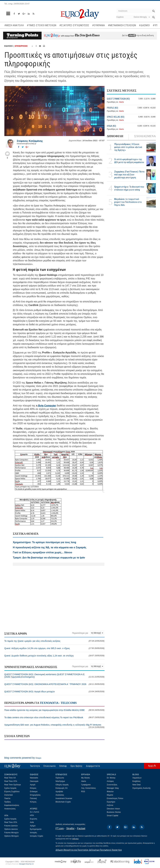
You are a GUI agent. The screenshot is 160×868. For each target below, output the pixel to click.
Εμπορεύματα (36, 829)
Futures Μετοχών (12, 833)
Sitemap (63, 766)
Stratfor (70, 828)
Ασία (32, 822)
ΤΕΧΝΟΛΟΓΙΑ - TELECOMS (58, 703)
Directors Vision (113, 809)
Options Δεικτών (11, 829)
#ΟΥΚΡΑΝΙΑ (99, 25)
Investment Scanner (64, 798)
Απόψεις (110, 781)
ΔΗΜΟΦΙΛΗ (115, 136)
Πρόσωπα (60, 778)
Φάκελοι (110, 792)
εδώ (132, 35)
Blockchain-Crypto (63, 802)
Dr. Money (111, 778)
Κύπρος (33, 802)
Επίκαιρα (34, 792)
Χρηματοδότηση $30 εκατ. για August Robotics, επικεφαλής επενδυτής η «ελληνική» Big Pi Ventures (54, 726)
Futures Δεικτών (11, 826)
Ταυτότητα (35, 766)
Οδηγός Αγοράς (62, 785)
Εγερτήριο (111, 802)
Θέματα (110, 795)
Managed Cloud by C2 (26, 864)
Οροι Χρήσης (76, 766)
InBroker (75, 839)
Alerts (121, 102)
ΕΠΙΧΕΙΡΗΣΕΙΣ (21, 46)
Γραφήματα (86, 785)
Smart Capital (113, 816)
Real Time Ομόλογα (13, 785)
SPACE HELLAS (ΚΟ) (116, 117)
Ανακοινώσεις (10, 809)
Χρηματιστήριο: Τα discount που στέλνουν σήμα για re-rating (129, 188)
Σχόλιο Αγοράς (10, 788)
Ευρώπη (34, 819)
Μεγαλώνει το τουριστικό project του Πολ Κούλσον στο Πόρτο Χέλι (128, 202)
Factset (81, 828)
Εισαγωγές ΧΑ (62, 788)
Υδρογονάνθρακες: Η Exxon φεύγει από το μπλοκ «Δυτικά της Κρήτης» (128, 147)
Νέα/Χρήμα (60, 781)
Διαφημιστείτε (93, 766)
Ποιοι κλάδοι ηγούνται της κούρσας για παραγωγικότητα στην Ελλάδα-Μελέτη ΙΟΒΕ (54, 710)
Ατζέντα (110, 805)
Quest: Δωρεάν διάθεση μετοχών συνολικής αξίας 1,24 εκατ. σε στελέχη (54, 656)
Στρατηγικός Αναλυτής (142, 788)
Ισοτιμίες (34, 833)
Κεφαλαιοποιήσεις (12, 805)
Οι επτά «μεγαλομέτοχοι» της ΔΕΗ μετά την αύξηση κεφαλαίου (129, 161)
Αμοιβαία (59, 792)
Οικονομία (34, 781)
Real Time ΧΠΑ (11, 781)
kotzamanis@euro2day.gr (27, 144)
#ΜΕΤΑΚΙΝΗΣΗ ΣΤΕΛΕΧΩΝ (122, 25)
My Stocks (86, 778)
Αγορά (33, 785)
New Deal (137, 785)
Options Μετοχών (12, 836)
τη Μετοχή (97, 633)
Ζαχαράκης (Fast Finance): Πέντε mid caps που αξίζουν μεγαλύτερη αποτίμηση (129, 175)
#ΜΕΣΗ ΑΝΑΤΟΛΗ (14, 25)
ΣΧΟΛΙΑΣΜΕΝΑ (145, 136)
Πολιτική (33, 798)
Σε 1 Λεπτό (35, 812)
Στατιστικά (9, 795)
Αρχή (150, 766)
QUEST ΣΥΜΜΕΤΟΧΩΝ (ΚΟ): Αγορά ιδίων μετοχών (54, 692)
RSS (83, 792)
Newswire (34, 778)
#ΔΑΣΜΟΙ (144, 25)
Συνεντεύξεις (112, 785)
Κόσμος (33, 788)
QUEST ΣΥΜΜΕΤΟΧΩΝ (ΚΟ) (118, 99)
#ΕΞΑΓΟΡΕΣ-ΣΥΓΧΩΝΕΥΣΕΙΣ (74, 25)
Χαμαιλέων (137, 778)
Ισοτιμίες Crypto (37, 836)
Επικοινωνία (50, 766)
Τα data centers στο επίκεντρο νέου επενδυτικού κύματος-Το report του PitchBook (54, 717)
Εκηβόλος (137, 781)
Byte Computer (47, 406)
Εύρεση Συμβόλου (12, 792)
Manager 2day (113, 788)
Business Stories (114, 812)
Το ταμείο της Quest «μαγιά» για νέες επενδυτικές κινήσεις (54, 641)
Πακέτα (7, 798)
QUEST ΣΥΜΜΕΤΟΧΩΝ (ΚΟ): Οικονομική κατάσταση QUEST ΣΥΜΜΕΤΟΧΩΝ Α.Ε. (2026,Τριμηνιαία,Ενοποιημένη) (54, 676)
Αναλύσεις (60, 795)
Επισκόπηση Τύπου (115, 798)
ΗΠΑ (32, 815)
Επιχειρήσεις (35, 795)
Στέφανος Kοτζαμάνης (30, 141)
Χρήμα (33, 826)
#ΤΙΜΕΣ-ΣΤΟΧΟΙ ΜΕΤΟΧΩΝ (42, 25)
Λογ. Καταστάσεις (89, 788)
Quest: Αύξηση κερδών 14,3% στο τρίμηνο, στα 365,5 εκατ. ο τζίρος (54, 648)
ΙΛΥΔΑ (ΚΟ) (111, 126)
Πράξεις (8, 802)
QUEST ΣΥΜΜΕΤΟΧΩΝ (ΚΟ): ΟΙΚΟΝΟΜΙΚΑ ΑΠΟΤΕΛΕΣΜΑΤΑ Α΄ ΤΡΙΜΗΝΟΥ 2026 (54, 684)
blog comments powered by (23, 758)
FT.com (60, 828)
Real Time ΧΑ (10, 778)
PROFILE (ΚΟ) (112, 108)
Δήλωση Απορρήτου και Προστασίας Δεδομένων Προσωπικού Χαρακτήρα (89, 850)
